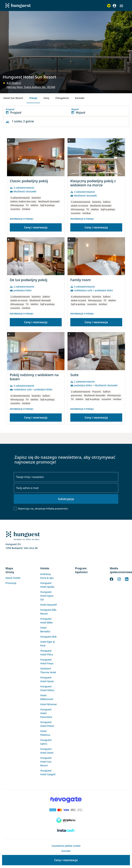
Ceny (46, 98)
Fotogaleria (62, 98)
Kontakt (80, 98)
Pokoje (33, 98)
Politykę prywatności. (57, 509)
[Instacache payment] (66, 831)
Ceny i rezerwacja (36, 227)
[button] (121, 6)
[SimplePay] (66, 820)
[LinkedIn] (127, 579)
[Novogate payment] (66, 800)
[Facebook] (112, 579)
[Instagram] (119, 579)
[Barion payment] (66, 810)
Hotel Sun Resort (13, 98)
